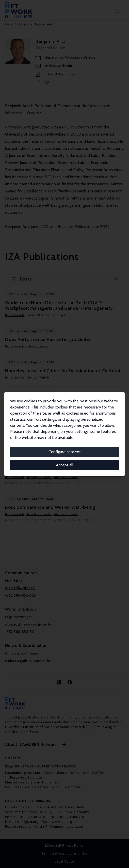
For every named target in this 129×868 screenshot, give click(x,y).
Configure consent (65, 452)
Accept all (65, 465)
